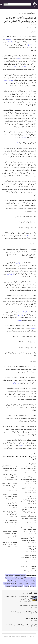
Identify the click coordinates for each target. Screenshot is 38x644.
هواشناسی (8, 39)
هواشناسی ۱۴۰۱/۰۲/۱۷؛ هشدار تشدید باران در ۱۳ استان (10, 476)
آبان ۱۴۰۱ (22, 13)
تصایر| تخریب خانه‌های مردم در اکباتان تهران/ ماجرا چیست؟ (22, 625)
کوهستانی (21, 315)
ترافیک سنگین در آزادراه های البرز (29, 605)
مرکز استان (23, 137)
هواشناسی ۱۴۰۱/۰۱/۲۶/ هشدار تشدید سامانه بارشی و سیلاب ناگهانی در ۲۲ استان (28, 479)
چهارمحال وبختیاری (8, 80)
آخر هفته (16, 143)
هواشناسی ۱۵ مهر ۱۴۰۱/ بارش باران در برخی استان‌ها (10, 513)
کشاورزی (19, 320)
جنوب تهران (17, 383)
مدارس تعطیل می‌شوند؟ (31, 618)
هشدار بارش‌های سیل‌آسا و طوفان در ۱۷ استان (29, 548)
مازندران (19, 263)
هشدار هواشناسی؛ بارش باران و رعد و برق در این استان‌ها (29, 539)
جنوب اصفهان (32, 45)
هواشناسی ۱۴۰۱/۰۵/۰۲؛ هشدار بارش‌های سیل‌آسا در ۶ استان (10, 543)
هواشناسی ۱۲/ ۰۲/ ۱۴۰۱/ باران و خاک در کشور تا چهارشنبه (10, 467)
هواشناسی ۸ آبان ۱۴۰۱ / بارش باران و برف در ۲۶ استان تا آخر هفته (20, 457)
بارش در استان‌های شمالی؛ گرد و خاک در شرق (11, 504)
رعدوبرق (15, 67)
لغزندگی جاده (26, 312)
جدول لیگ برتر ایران (7, 636)
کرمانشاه (19, 58)
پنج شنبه (26, 586)
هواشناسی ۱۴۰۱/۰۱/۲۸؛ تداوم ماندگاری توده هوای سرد (10, 496)
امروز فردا (8, 578)
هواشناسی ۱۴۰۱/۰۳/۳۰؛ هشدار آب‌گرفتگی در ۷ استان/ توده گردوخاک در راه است (10, 486)
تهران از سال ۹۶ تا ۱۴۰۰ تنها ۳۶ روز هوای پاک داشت (24, 612)
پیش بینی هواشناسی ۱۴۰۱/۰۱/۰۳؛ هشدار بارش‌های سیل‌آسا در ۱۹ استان (29, 468)
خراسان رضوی (11, 274)
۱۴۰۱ (26, 13)
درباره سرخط (18, 636)
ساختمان (20, 446)
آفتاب (34, 459)
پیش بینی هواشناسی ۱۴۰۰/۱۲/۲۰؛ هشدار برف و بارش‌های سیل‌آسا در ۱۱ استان (29, 499)
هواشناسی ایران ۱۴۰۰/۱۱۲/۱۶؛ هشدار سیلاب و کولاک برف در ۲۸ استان (28, 558)
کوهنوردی (33, 328)
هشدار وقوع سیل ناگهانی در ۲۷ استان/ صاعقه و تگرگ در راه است (10, 523)
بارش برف (29, 236)
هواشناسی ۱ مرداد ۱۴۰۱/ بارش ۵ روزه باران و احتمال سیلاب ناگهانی (10, 534)
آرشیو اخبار (32, 13)
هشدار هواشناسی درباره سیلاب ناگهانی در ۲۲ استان (29, 509)
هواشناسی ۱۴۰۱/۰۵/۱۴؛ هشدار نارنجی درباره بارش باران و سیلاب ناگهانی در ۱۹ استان (29, 529)
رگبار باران (24, 67)
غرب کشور (9, 42)
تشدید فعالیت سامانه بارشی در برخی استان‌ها (29, 489)
